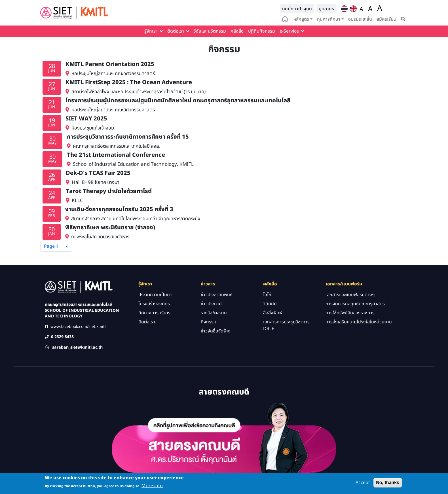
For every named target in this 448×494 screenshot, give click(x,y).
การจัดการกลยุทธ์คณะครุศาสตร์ (355, 304)
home (285, 20)
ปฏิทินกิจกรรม (262, 31)
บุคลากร (326, 9)
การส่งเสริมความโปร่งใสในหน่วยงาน (359, 322)
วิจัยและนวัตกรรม (210, 31)
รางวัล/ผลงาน (214, 313)
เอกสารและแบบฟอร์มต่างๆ (350, 295)
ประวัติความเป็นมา (155, 295)
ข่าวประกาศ (211, 304)
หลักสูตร (301, 19)
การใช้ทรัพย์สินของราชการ (350, 313)
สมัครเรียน (386, 19)
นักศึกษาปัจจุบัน (297, 9)
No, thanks (388, 484)
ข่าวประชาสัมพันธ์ (217, 295)
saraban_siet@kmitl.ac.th (77, 347)
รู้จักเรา (151, 31)
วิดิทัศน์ (270, 304)
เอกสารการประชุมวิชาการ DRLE (286, 325)
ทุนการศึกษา (329, 19)
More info (152, 488)
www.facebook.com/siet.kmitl (78, 327)
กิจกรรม (209, 322)
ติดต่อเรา (176, 31)
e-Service (289, 31)
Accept (363, 484)
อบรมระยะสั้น (360, 19)
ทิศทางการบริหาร (154, 313)
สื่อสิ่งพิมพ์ (273, 313)
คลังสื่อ (237, 31)
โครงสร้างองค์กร (154, 304)
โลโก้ (267, 295)
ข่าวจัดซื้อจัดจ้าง (216, 331)
